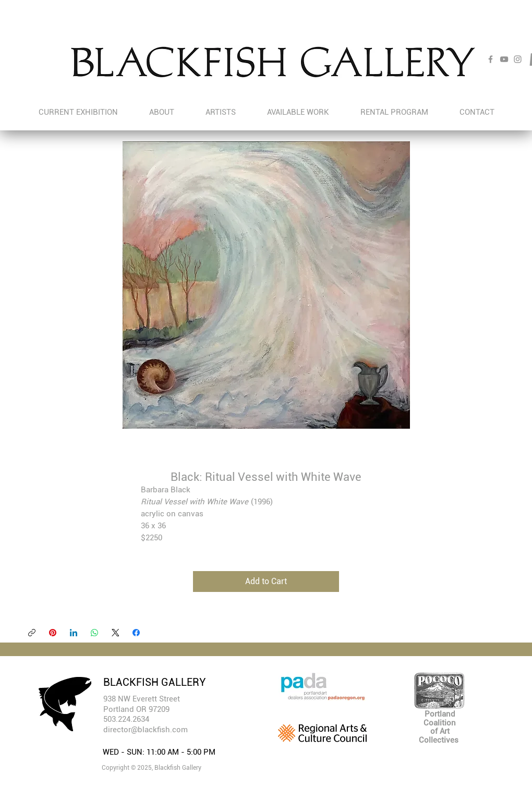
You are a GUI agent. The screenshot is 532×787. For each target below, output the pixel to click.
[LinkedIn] (74, 633)
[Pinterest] (53, 633)
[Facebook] (491, 59)
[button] (221, 112)
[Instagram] (518, 59)
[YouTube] (504, 59)
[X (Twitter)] (115, 633)
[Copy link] (32, 633)
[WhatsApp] (94, 633)
